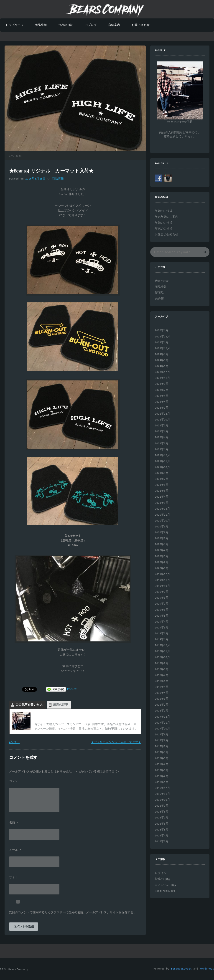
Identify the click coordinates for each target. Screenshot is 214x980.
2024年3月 (162, 360)
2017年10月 (162, 729)
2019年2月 (162, 634)
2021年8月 (162, 473)
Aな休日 (14, 742)
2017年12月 (162, 717)
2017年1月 (162, 782)
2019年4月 (162, 622)
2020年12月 (162, 509)
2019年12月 (162, 574)
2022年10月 (162, 420)
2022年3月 (162, 444)
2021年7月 (162, 479)
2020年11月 (162, 515)
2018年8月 (162, 669)
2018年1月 (162, 711)
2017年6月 (162, 752)
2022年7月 (162, 426)
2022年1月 (162, 449)
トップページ (14, 25)
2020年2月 (162, 562)
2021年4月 (162, 497)
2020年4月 (162, 550)
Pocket (72, 689)
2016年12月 (162, 788)
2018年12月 (162, 645)
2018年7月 (162, 675)
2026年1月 (162, 330)
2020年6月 (162, 544)
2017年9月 (162, 735)
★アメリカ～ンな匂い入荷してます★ (116, 742)
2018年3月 (162, 699)
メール (15, 850)
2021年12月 (162, 455)
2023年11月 (162, 378)
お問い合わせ (141, 25)
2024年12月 (162, 348)
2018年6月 (162, 681)
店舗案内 (114, 25)
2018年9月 (162, 663)
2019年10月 (162, 586)
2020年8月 (162, 533)
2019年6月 (162, 610)
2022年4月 (162, 437)
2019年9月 (162, 592)
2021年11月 (162, 461)
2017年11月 (162, 723)
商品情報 (41, 25)
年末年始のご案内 (167, 217)
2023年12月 (162, 372)
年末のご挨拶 (164, 229)
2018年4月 (162, 693)
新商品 (159, 293)
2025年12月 (162, 337)
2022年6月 (162, 432)
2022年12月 (162, 414)
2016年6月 (162, 824)
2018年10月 (162, 657)
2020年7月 (162, 538)
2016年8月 (162, 812)
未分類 (159, 299)
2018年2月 (162, 705)
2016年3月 (162, 842)
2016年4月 (162, 836)
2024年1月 (162, 366)
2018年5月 (162, 687)
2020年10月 (162, 521)
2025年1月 (162, 343)
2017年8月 (162, 741)
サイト (14, 877)
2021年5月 (162, 491)
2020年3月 (162, 556)
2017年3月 (162, 770)
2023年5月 (162, 396)
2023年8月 (162, 384)
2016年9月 (162, 806)
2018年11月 (162, 651)
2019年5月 (162, 616)
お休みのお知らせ (167, 235)
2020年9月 (162, 527)
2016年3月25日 (35, 179)
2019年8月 (162, 598)
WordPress (207, 969)
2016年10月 (162, 800)
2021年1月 (162, 503)
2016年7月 (162, 818)
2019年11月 (162, 580)
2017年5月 (162, 758)
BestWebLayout (181, 969)
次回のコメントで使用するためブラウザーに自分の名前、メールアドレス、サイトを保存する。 (73, 913)
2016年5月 (162, 830)
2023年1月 (162, 408)
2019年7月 (162, 604)
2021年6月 (162, 485)
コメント (15, 781)
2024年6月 (162, 354)
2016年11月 (162, 794)
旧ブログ (91, 25)
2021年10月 (162, 467)
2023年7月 (162, 390)
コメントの (165, 885)
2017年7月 (162, 746)
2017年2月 (162, 776)
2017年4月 (162, 764)
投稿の (162, 879)
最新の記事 (61, 705)
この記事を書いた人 (29, 705)
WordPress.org (165, 891)
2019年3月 (162, 628)
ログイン (161, 873)
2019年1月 (162, 639)
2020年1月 (162, 568)
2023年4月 (162, 402)
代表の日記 (66, 25)
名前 (14, 823)
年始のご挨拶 (164, 211)
